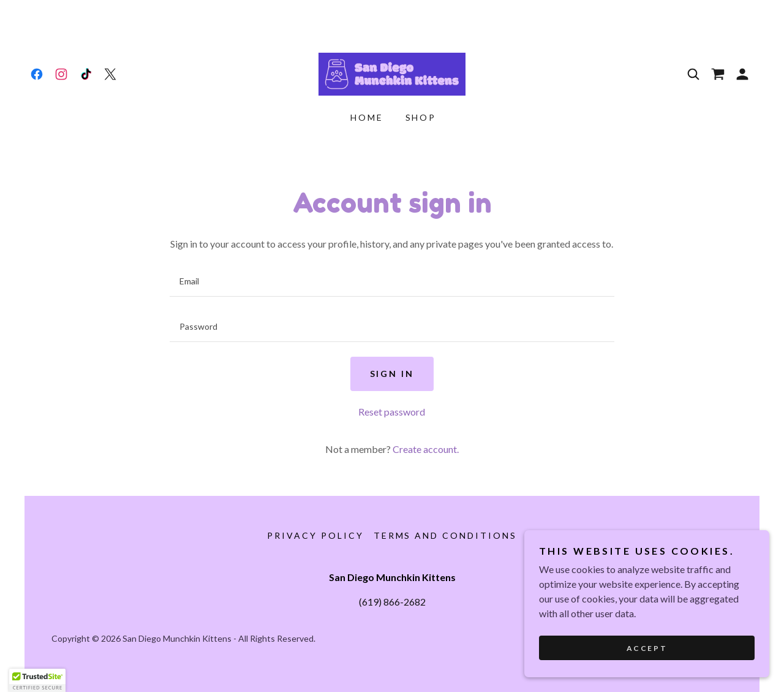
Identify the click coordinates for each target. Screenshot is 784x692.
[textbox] (392, 281)
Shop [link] (421, 117)
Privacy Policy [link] (315, 535)
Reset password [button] (392, 412)
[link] (37, 74)
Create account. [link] (426, 449)
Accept (647, 648)
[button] (742, 74)
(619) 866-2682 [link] (392, 602)
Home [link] (367, 117)
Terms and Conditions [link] (446, 535)
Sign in (392, 374)
